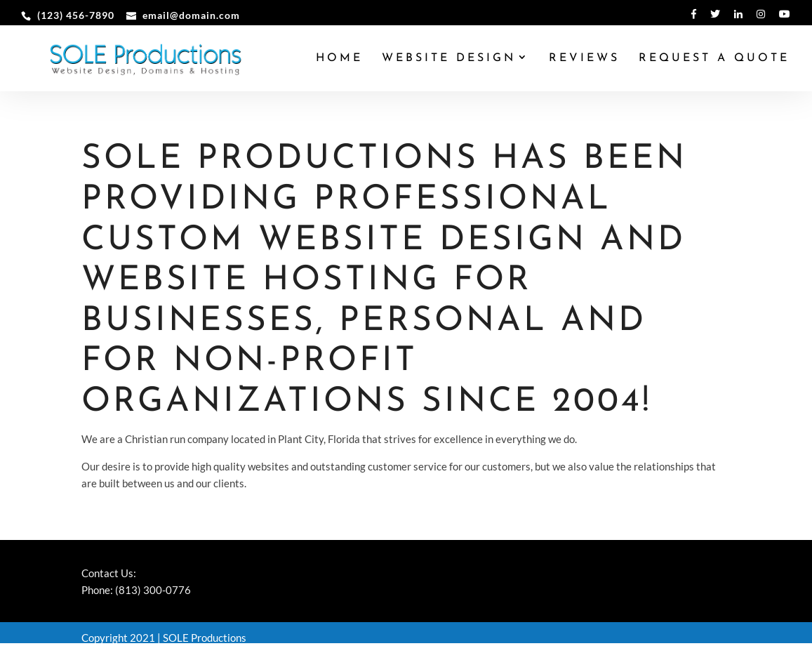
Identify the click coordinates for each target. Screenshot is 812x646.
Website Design (449, 59)
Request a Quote (714, 59)
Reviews (584, 59)
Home (339, 59)
